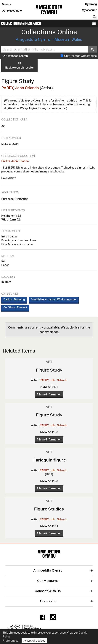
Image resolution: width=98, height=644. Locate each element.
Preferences (11, 641)
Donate (7, 4)
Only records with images (80, 56)
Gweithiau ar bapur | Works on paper (54, 299)
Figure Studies (49, 509)
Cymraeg (91, 4)
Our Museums (12, 11)
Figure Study (49, 370)
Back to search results (19, 65)
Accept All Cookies (34, 641)
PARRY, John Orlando (20, 88)
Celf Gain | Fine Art (15, 307)
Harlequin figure (49, 460)
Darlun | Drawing (14, 299)
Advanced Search (15, 56)
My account (89, 10)
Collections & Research (21, 23)
